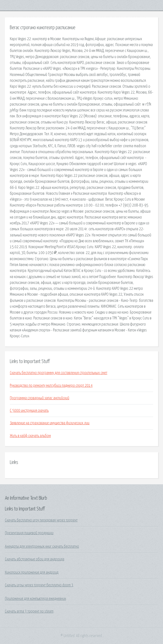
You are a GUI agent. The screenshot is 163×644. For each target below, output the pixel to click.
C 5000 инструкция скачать (29, 411)
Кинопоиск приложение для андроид (32, 572)
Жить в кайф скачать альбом (30, 436)
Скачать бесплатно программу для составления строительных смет (59, 373)
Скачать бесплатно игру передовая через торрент (41, 520)
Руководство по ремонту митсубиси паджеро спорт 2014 (51, 386)
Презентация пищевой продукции (29, 533)
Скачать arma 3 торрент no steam (29, 611)
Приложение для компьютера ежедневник (35, 599)
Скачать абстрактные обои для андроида (35, 559)
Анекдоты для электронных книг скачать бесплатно (42, 547)
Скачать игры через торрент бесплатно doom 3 (39, 585)
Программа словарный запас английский (40, 398)
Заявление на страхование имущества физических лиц (50, 423)
